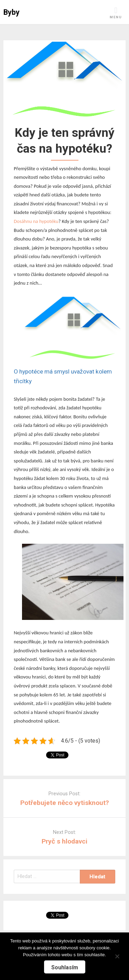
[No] (117, 955)
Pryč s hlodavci (64, 841)
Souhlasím (65, 967)
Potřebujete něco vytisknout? (65, 803)
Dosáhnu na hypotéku (36, 221)
